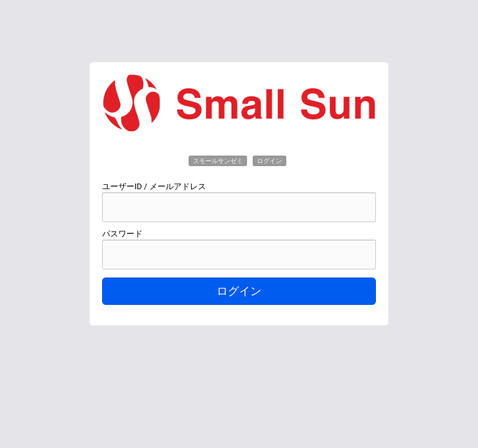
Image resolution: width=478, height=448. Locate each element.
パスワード (122, 234)
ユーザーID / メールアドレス (154, 186)
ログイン (239, 291)
